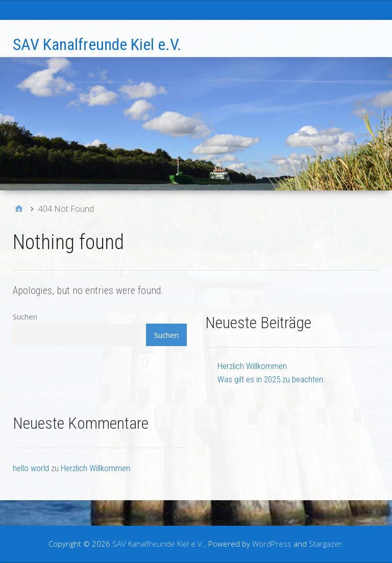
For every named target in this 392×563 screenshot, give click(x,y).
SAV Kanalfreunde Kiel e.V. (97, 44)
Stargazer (325, 544)
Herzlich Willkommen (252, 366)
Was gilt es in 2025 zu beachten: (271, 379)
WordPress (272, 544)
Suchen (25, 316)
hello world (31, 468)
